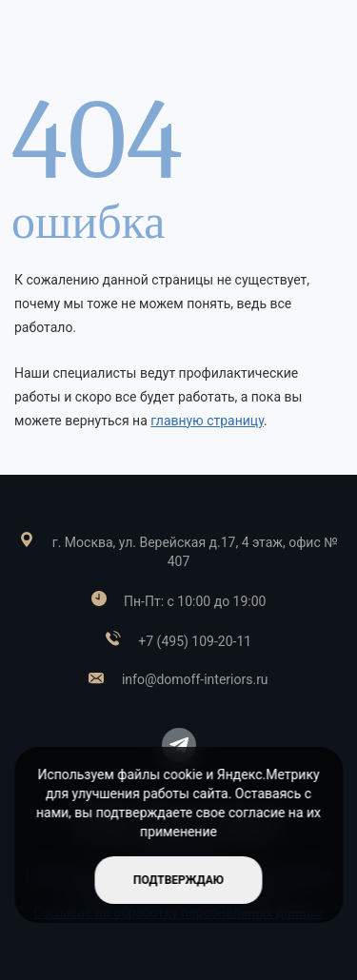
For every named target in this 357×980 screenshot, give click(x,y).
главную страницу (207, 421)
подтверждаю (178, 880)
